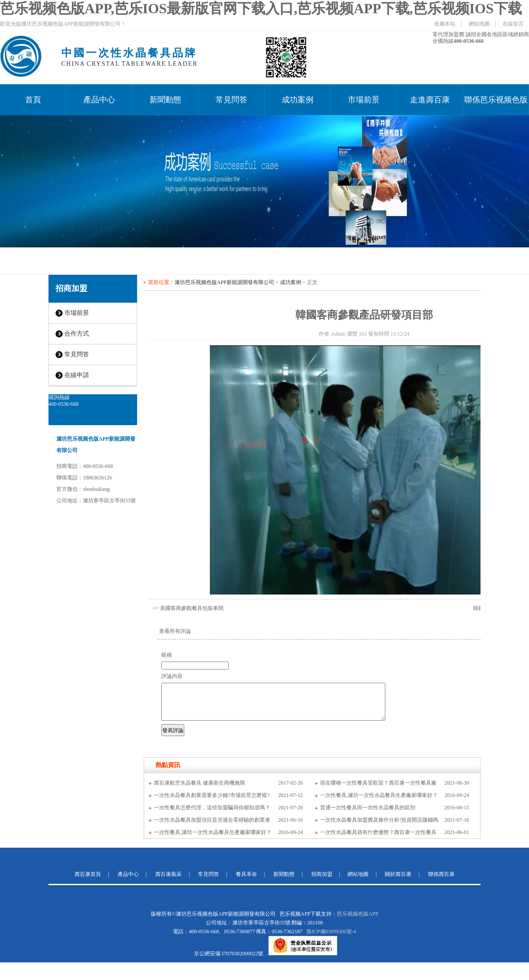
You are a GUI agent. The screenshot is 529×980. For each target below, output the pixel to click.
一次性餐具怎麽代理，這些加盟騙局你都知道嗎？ (212, 808)
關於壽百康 (398, 874)
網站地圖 (479, 24)
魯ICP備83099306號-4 (331, 931)
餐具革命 (246, 874)
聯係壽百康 (441, 874)
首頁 (33, 100)
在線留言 (513, 24)
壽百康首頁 (88, 874)
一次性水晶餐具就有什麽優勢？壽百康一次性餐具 (378, 832)
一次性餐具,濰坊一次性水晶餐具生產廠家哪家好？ (379, 795)
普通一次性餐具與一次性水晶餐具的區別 (368, 808)
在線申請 (77, 375)
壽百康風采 (168, 874)
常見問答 (231, 100)
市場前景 (364, 100)
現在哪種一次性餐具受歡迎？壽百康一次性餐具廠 (378, 783)
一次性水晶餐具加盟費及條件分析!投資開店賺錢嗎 (379, 820)
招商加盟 (71, 288)
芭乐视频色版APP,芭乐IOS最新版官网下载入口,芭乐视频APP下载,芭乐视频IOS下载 (261, 8)
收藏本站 (445, 24)
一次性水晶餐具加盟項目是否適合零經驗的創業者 (212, 820)
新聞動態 (165, 100)
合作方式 (77, 334)
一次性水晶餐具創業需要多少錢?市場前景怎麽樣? (212, 795)
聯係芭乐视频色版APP (496, 105)
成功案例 (298, 100)
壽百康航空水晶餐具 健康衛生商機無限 (199, 783)
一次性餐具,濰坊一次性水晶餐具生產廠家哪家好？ (213, 832)
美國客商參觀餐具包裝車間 (192, 608)
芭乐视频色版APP (358, 914)
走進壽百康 (430, 100)
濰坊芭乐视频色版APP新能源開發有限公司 (224, 282)
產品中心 (99, 100)
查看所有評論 (175, 631)
